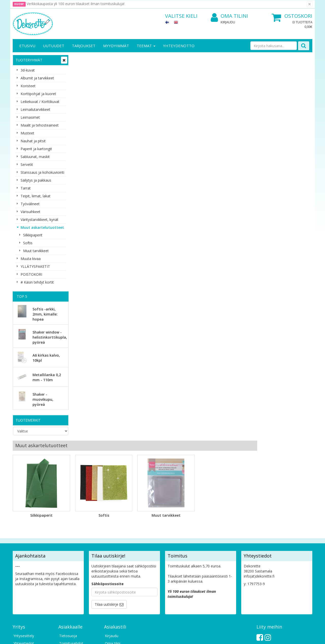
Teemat (146, 46)
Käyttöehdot (69, 558)
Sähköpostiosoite (108, 491)
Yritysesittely (24, 543)
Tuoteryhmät (29, 60)
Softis (28, 243)
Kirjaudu (228, 22)
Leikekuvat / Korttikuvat (40, 102)
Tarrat (26, 188)
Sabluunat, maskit (35, 157)
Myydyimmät (116, 46)
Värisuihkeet (30, 212)
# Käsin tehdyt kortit (37, 282)
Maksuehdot (69, 566)
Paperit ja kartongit (36, 149)
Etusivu (27, 46)
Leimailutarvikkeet (35, 109)
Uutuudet (54, 46)
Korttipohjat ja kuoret (38, 94)
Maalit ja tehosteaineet (40, 125)
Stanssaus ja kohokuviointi (42, 172)
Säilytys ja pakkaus (36, 180)
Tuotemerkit (28, 420)
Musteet (27, 133)
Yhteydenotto (179, 46)
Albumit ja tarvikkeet (37, 78)
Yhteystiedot (24, 551)
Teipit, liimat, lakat (36, 196)
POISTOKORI (31, 274)
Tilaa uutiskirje (107, 512)
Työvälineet (30, 204)
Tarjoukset (84, 46)
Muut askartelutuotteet (42, 227)
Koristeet (28, 86)
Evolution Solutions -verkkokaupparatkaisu (280, 636)
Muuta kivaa (31, 259)
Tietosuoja (68, 543)
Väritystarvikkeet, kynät (39, 220)
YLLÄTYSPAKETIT (35, 266)
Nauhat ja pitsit (33, 141)
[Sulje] (310, 4)
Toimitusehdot (71, 551)
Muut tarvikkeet (36, 251)
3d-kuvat (28, 70)
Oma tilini (229, 16)
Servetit (27, 164)
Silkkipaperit (33, 235)
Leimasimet (30, 117)
